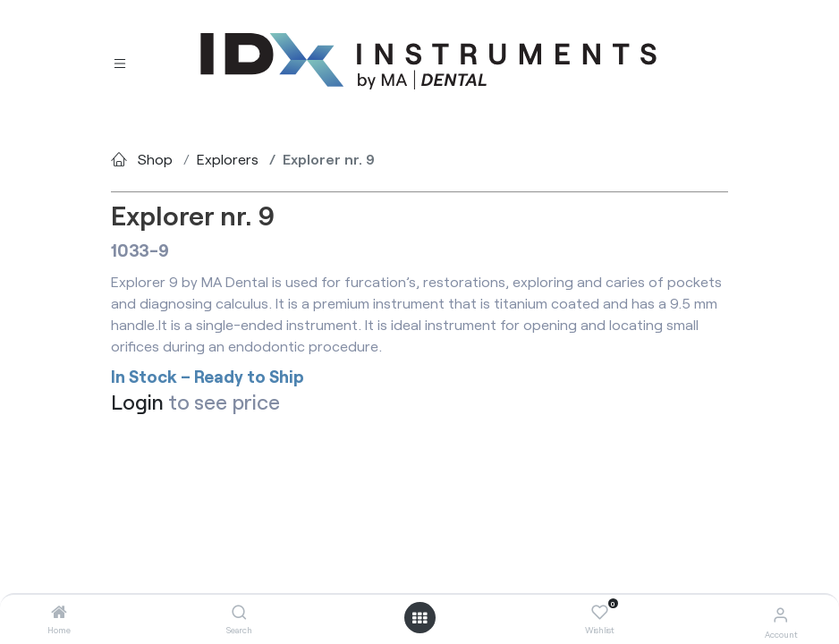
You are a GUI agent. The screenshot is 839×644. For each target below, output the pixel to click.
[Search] (239, 612)
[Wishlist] (600, 613)
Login (137, 402)
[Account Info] (780, 614)
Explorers (228, 159)
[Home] (59, 612)
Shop (155, 159)
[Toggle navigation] (120, 62)
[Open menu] (419, 618)
